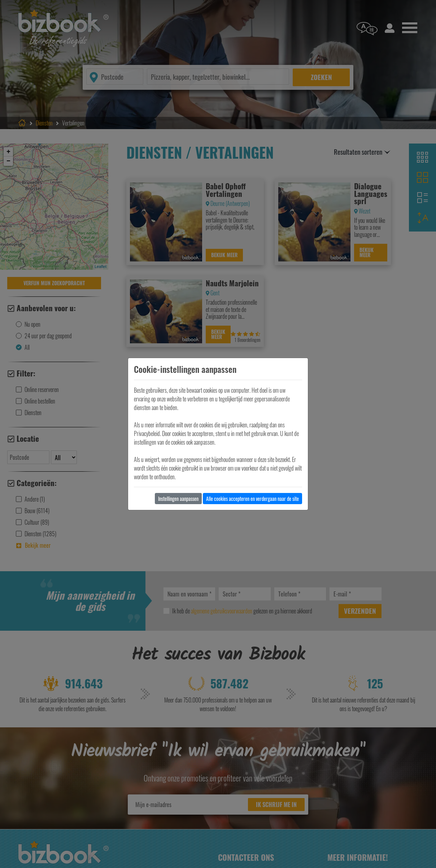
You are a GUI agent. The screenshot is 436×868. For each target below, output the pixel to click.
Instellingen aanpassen (178, 499)
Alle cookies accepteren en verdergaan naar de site (252, 499)
